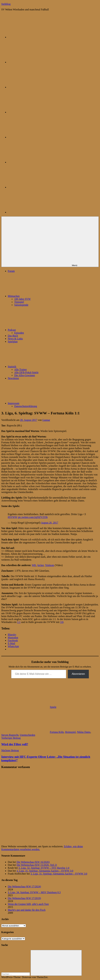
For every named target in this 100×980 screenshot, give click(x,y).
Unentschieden (27, 735)
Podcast (36, 330)
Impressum (38, 403)
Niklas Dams (84, 732)
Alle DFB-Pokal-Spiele (26, 372)
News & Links (15, 339)
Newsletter (13, 378)
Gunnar (46, 420)
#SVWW (12, 517)
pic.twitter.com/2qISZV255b (33, 517)
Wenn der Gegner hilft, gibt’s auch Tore (28, 904)
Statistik (36, 367)
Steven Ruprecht (10, 735)
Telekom (50, 565)
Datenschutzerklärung (26, 406)
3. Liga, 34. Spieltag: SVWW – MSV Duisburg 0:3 (34, 892)
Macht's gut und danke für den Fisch (27, 910)
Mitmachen (38, 296)
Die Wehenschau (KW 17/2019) (24, 898)
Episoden (19, 333)
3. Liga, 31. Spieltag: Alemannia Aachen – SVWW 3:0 (45, 871)
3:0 (62, 622)
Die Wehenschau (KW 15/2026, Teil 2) (37, 865)
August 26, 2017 (50, 523)
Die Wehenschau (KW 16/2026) (33, 862)
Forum (11, 271)
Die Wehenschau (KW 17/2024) (24, 887)
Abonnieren (78, 674)
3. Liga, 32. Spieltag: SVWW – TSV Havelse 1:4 (44, 868)
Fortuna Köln (57, 732)
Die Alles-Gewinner (25, 375)
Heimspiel (70, 732)
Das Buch (13, 336)
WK (34, 565)
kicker (41, 565)
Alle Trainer (21, 369)
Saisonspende (21, 305)
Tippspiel (19, 302)
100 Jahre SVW (22, 299)
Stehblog (6, 4)
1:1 (19, 622)
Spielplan (13, 342)
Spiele (53, 707)
